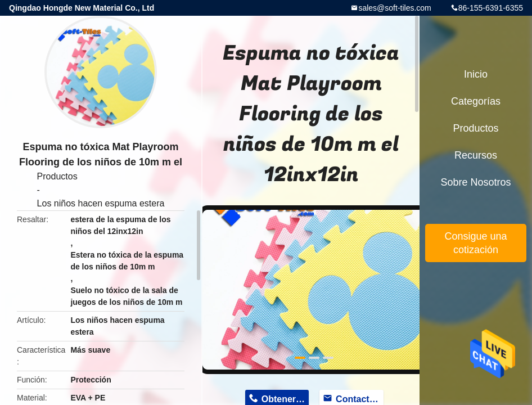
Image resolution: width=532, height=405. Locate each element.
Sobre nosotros (475, 182)
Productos (57, 176)
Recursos (476, 155)
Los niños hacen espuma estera (101, 203)
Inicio (476, 74)
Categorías (476, 101)
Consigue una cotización (475, 243)
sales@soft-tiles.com (395, 8)
